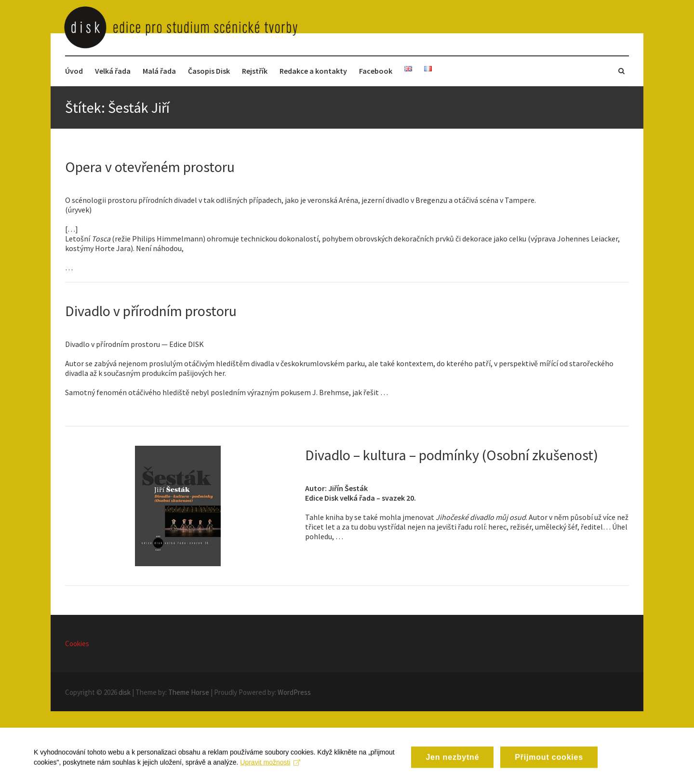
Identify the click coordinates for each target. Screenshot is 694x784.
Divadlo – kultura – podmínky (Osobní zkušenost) (452, 455)
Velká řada (113, 71)
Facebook (376, 71)
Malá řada (159, 71)
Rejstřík (255, 71)
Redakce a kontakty (313, 71)
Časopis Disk (209, 71)
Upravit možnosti (270, 767)
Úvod (74, 71)
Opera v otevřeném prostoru (150, 167)
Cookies (77, 644)
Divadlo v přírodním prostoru (151, 311)
